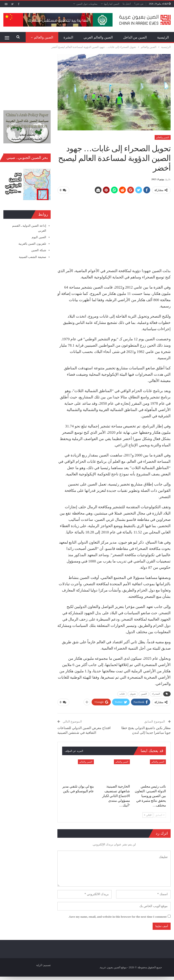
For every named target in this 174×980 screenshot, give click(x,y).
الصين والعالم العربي (98, 37)
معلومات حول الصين (87, 4)
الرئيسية (163, 37)
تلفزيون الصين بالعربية (32, 244)
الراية (39, 965)
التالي (148, 814)
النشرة (68, 37)
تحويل (133, 694)
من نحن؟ (139, 4)
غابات (122, 694)
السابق (160, 814)
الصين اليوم (39, 237)
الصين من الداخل (135, 37)
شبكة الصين (39, 250)
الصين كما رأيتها (112, 4)
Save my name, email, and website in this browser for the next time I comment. (118, 916)
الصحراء (156, 694)
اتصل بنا (127, 4)
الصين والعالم (163, 137)
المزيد (49, 37)
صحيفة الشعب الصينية (33, 257)
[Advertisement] (114, 229)
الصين (144, 694)
